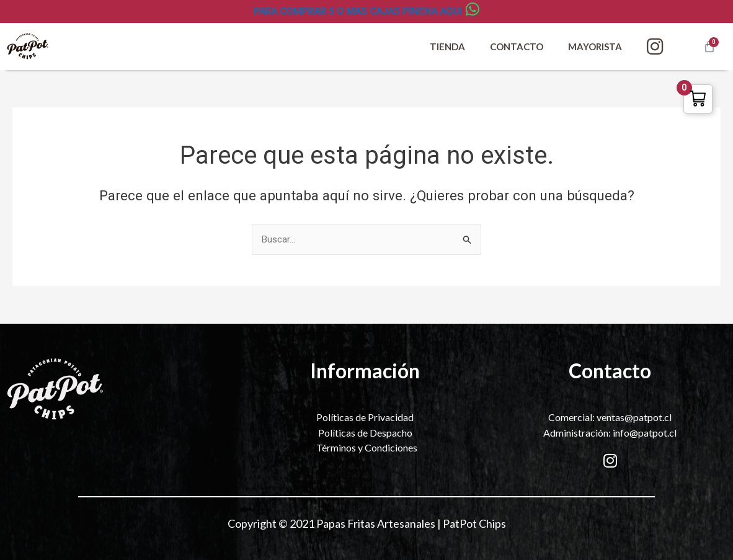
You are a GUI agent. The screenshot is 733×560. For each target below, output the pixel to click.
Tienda (447, 47)
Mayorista (595, 47)
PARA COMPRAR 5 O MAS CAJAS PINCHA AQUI (357, 11)
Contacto (517, 47)
